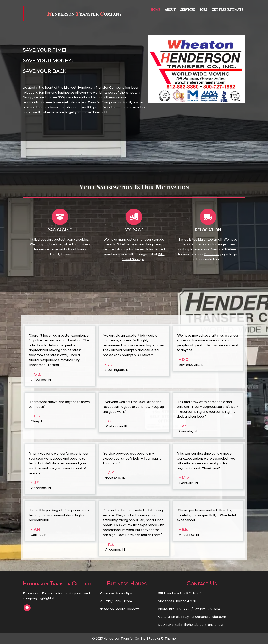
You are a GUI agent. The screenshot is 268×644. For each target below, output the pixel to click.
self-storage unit (141, 254)
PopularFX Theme (162, 639)
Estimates (212, 254)
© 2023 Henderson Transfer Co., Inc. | (120, 639)
